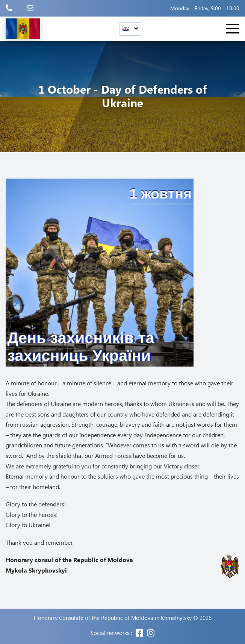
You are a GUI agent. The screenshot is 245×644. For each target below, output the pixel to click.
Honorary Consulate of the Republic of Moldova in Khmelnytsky (113, 618)
